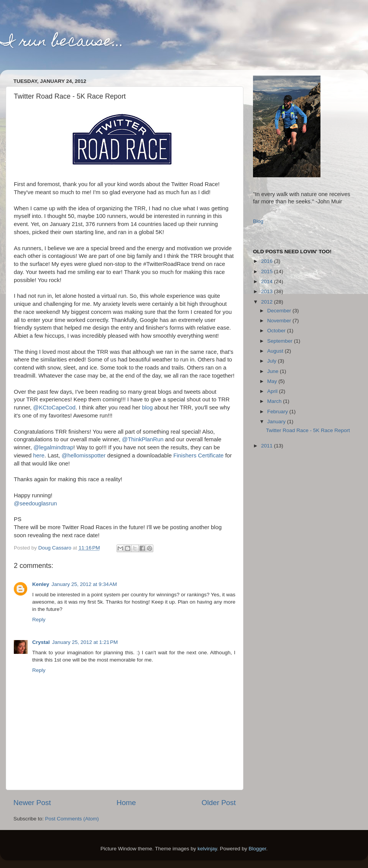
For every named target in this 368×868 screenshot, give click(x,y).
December (280, 311)
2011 (268, 446)
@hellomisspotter (84, 455)
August (276, 351)
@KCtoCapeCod (54, 408)
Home (126, 803)
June (274, 371)
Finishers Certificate (198, 455)
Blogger (258, 849)
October (277, 331)
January (277, 422)
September (281, 341)
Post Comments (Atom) (72, 819)
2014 (268, 281)
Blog (258, 221)
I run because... (62, 42)
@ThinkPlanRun (143, 439)
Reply (39, 620)
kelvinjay (207, 849)
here (39, 455)
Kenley (41, 584)
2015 (268, 271)
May (273, 381)
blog (147, 408)
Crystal (41, 642)
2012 (268, 302)
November (280, 321)
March (275, 401)
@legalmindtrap (53, 447)
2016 (268, 261)
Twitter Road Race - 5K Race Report (308, 430)
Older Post (219, 803)
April (273, 391)
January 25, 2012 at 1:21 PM (85, 642)
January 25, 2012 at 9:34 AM (84, 584)
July (273, 361)
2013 (268, 291)
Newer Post (32, 803)
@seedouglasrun (35, 503)
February (278, 412)
